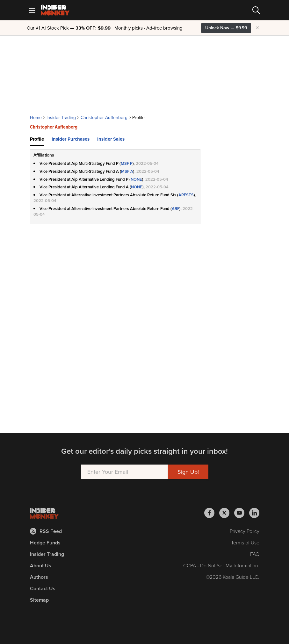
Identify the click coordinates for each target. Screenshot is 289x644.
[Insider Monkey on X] (227, 513)
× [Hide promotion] (257, 28)
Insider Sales (111, 139)
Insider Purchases (71, 139)
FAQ (255, 554)
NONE (136, 179)
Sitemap (39, 600)
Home (36, 118)
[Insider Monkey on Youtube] (242, 513)
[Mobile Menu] (32, 10)
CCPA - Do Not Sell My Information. (221, 566)
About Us (41, 566)
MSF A (127, 171)
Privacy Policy (245, 531)
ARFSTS (186, 195)
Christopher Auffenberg (104, 118)
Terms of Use (245, 543)
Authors (39, 577)
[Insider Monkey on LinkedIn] (254, 513)
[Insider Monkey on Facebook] (212, 513)
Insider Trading (61, 118)
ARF (176, 209)
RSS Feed (46, 531)
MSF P (127, 163)
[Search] (256, 10)
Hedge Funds (45, 543)
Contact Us (43, 588)
